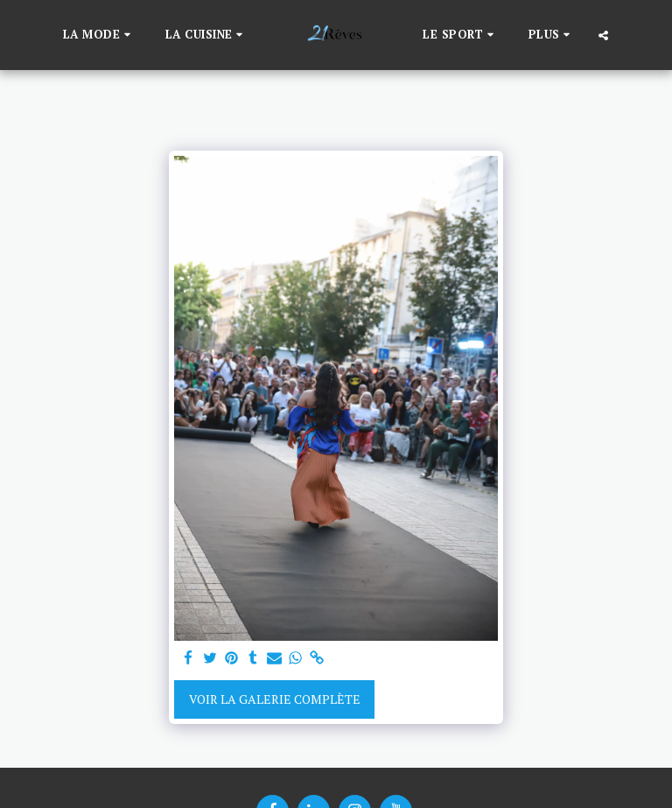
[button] (99, 35)
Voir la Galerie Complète (275, 699)
